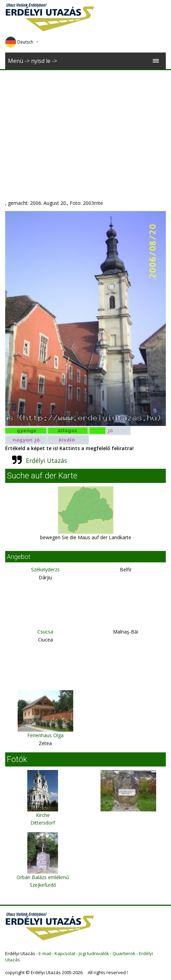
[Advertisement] (86, 122)
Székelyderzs (45, 569)
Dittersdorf (43, 823)
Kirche (43, 815)
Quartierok (124, 953)
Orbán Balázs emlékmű (43, 877)
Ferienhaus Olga (45, 735)
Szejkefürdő (43, 885)
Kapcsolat (65, 953)
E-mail (45, 953)
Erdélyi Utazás (46, 460)
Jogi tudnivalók (94, 953)
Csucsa (45, 632)
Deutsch (19, 42)
